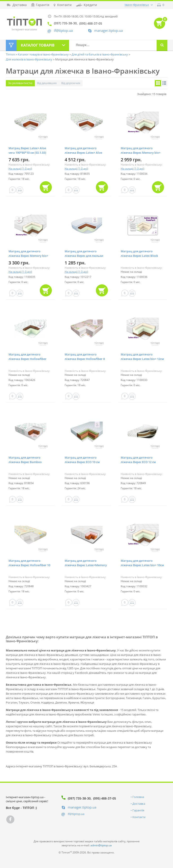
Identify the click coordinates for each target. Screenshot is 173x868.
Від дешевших (47, 83)
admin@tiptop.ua (101, 845)
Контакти (139, 817)
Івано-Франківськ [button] (137, 5)
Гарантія (138, 810)
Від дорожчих (71, 83)
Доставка (139, 804)
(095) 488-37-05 (105, 798)
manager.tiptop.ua (108, 31)
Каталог (38, 45)
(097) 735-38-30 (79, 798)
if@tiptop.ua (76, 814)
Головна (138, 797)
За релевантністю (20, 83)
